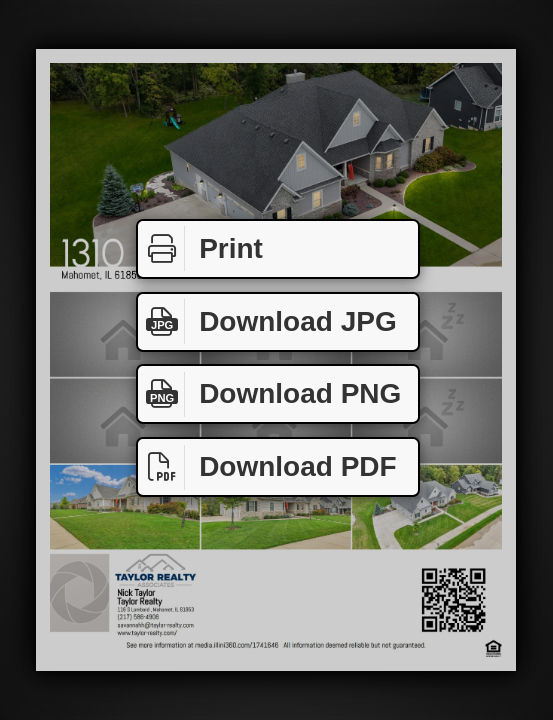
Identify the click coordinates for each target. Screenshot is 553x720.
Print (200, 248)
